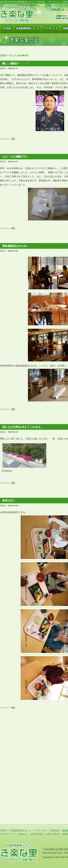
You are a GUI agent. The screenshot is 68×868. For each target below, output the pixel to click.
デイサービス (41, 831)
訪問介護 (55, 831)
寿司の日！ (9, 501)
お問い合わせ (53, 834)
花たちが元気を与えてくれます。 (23, 427)
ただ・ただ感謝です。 (16, 157)
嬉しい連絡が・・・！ (16, 63)
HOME (3, 831)
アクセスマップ (7, 834)
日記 (13, 139)
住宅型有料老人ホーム (20, 831)
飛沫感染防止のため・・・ (19, 246)
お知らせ (23, 834)
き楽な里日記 (37, 834)
